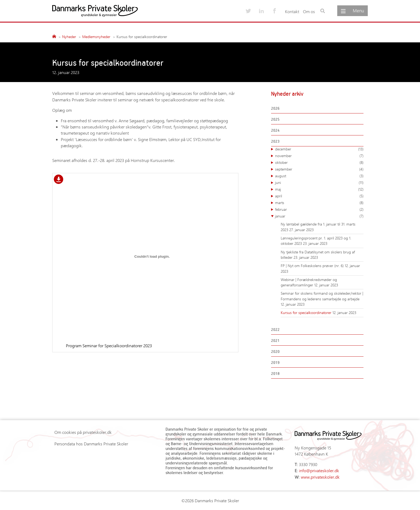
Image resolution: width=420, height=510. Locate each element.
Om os (309, 11)
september (319, 169)
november (319, 156)
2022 (275, 329)
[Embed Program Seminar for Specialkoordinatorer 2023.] (152, 256)
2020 (275, 351)
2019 (275, 362)
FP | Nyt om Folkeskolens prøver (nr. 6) (313, 266)
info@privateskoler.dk (319, 470)
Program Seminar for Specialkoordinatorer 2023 (109, 345)
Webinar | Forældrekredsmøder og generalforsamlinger (309, 282)
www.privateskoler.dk (320, 477)
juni (319, 183)
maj (319, 189)
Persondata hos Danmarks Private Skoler (91, 444)
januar (319, 216)
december (319, 149)
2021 (275, 340)
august (319, 176)
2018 (275, 373)
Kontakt (292, 11)
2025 (275, 119)
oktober (319, 162)
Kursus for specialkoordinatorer (307, 313)
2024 (275, 130)
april (319, 196)
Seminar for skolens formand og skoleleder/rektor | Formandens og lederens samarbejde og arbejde (322, 296)
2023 (275, 141)
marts (319, 203)
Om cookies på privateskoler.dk (83, 432)
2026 (275, 108)
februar (319, 209)
